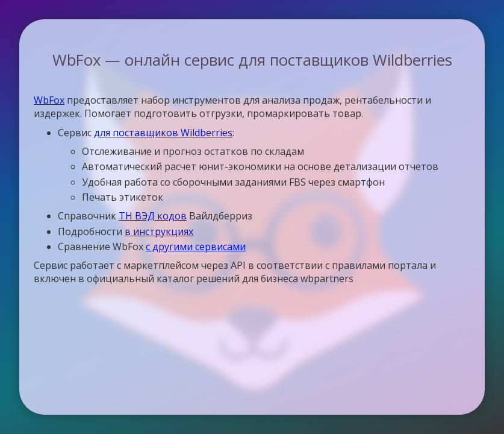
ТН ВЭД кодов (153, 216)
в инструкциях (159, 231)
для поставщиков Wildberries (163, 133)
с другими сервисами (196, 247)
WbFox (49, 100)
